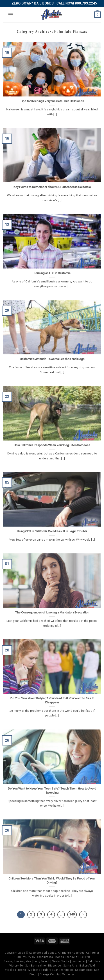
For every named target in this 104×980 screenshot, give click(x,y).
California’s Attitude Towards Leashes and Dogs (52, 359)
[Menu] (11, 15)
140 (72, 914)
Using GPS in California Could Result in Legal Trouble (52, 531)
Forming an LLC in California (52, 273)
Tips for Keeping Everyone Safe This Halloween (52, 101)
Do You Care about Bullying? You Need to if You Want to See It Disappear (52, 700)
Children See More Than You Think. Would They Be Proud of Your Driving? (52, 880)
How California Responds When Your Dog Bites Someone (52, 445)
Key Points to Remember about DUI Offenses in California (52, 187)
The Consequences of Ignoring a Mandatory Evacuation (52, 612)
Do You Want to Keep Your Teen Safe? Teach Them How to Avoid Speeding (52, 790)
